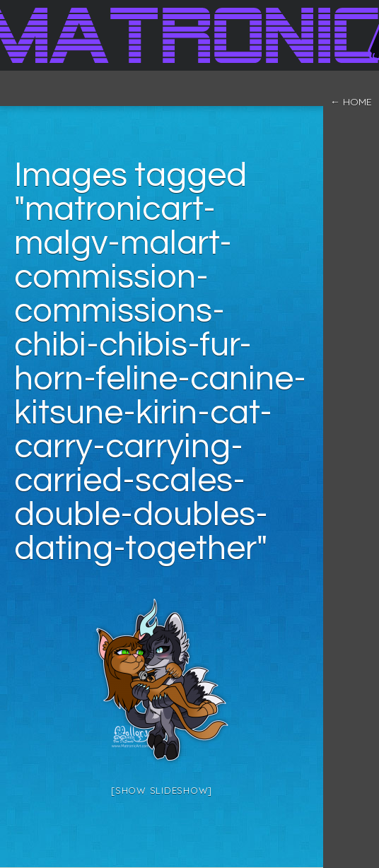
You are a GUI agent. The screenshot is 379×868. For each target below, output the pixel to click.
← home (351, 102)
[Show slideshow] (162, 790)
